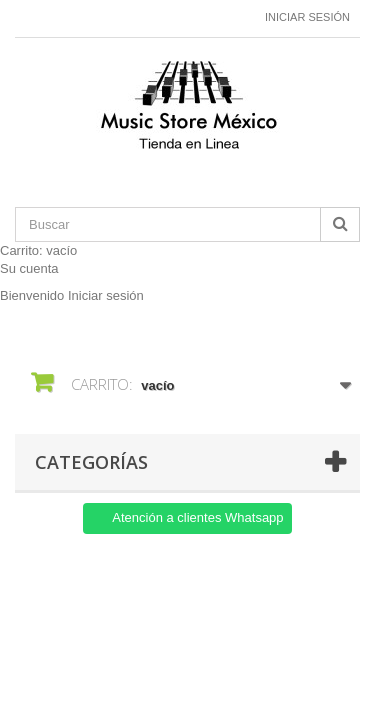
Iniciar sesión (307, 17)
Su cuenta (29, 268)
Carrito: (38, 250)
